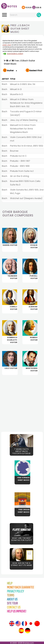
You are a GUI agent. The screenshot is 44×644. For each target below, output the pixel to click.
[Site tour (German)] (28, 631)
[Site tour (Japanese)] (31, 624)
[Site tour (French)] (24, 624)
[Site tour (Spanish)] (21, 631)
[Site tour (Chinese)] (37, 624)
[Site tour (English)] (12, 624)
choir (9, 45)
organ (5, 45)
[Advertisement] (22, 401)
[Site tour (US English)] (18, 624)
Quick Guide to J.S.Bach (15, 54)
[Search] (39, 15)
